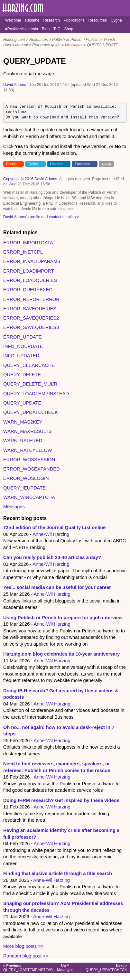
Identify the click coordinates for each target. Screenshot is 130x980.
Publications (74, 20)
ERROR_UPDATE (22, 337)
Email (107, 164)
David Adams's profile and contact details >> (41, 217)
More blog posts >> (23, 946)
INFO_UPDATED (21, 356)
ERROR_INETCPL (23, 252)
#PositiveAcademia (22, 29)
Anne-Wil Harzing (51, 534)
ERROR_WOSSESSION (29, 460)
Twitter (33, 164)
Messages (74, 45)
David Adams (15, 85)
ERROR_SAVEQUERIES (30, 309)
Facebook (83, 164)
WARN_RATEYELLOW (28, 450)
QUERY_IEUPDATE (24, 488)
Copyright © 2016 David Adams (30, 179)
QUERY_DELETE (22, 375)
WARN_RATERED (23, 441)
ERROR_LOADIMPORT (29, 271)
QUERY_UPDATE (102, 45)
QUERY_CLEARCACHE (29, 365)
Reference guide (46, 45)
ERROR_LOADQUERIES (30, 280)
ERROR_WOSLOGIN (26, 478)
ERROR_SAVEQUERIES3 (31, 327)
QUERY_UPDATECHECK (31, 412)
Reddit (11, 164)
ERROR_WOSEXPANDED (32, 469)
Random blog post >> (26, 956)
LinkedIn (57, 164)
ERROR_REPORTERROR (31, 299)
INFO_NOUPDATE (23, 346)
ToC (57, 29)
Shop (69, 29)
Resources (98, 20)
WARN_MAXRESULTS (28, 431)
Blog (46, 29)
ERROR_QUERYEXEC (28, 290)
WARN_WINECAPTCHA (29, 497)
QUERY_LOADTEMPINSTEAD (36, 394)
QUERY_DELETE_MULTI (30, 384)
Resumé (32, 20)
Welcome (13, 20)
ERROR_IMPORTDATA (28, 243)
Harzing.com (14, 40)
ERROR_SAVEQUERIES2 (31, 318)
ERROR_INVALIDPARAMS (32, 261)
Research (51, 20)
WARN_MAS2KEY (23, 422)
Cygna (116, 20)
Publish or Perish (67, 40)
